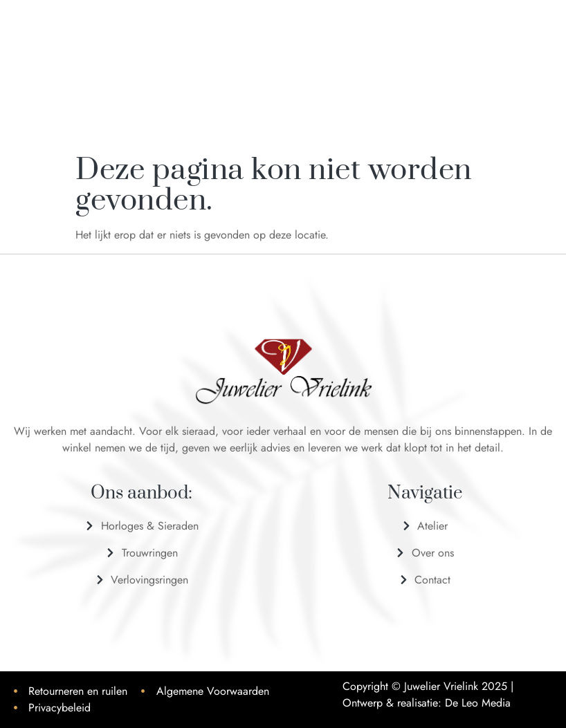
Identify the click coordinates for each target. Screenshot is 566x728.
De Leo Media (478, 703)
